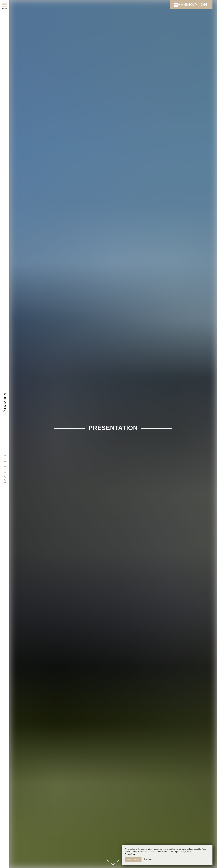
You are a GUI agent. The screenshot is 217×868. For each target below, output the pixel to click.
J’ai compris (133, 859)
